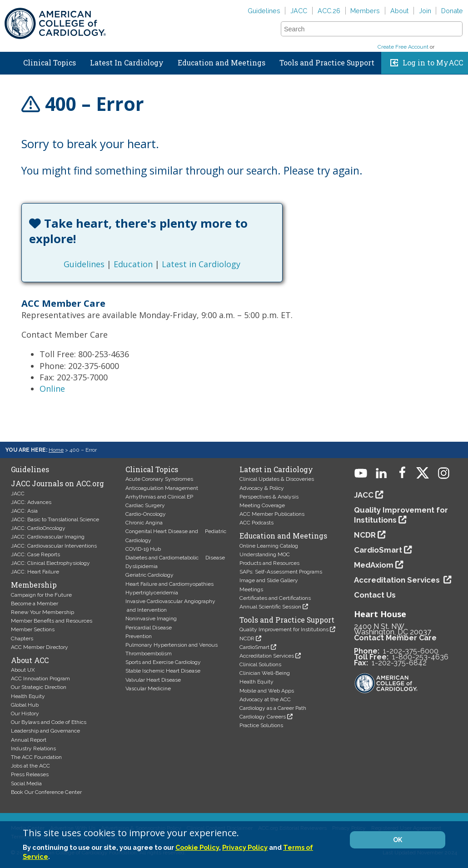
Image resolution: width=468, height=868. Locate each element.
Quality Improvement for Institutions (284, 629)
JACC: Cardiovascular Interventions (54, 546)
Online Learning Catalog (269, 546)
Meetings (251, 589)
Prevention (139, 636)
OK (398, 840)
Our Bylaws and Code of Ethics (49, 722)
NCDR (247, 639)
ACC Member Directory (40, 647)
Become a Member (35, 604)
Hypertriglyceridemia (152, 593)
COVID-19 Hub (143, 549)
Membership (34, 585)
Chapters (22, 639)
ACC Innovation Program (40, 678)
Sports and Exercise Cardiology (163, 662)
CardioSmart (254, 647)
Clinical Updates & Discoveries (277, 479)
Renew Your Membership (42, 612)
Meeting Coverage (262, 505)
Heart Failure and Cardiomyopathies (169, 584)
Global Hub (25, 705)
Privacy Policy (245, 847)
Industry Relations (33, 748)
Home (9, 61)
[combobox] (366, 29)
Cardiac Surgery (145, 505)
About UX (23, 670)
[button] (455, 29)
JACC (299, 11)
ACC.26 (329, 11)
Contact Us (375, 595)
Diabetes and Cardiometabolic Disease (175, 558)
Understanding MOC (265, 554)
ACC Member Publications (272, 514)
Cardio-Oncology (146, 514)
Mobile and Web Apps (267, 691)
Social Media (26, 783)
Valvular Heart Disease (153, 680)
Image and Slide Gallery (269, 580)
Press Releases (30, 774)
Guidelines (264, 11)
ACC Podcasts (256, 523)
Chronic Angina (144, 523)
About (399, 11)
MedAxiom (374, 565)
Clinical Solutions (260, 664)
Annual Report (29, 740)
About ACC (30, 660)
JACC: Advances (31, 502)
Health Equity (28, 696)
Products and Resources (269, 563)
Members (365, 11)
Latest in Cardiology (201, 264)
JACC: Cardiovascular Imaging (48, 537)
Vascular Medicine (148, 688)
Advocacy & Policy (262, 488)
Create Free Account (403, 47)
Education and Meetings (222, 63)
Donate (452, 11)
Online (52, 389)
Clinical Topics (50, 63)
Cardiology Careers (263, 717)
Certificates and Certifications (275, 598)
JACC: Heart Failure (35, 572)
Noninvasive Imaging (151, 619)
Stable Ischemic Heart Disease (163, 671)
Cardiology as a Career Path (273, 708)
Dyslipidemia (142, 566)
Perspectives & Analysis (269, 497)
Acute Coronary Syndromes (159, 479)
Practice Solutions (261, 725)
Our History (25, 713)
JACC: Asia (24, 511)
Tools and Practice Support (327, 63)
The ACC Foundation (36, 757)
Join (425, 11)
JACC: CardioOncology (38, 528)
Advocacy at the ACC (265, 699)
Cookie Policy (197, 847)
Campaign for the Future (41, 595)
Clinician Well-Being (265, 673)
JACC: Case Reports (35, 554)
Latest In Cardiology (127, 63)
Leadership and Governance (45, 731)
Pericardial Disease (149, 628)
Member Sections (33, 629)
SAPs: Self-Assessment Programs (281, 572)
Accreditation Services (267, 656)
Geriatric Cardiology (149, 575)
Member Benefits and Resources (52, 621)
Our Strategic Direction (39, 687)
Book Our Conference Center (46, 792)
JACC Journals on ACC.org (57, 484)
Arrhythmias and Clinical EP (159, 497)
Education (133, 264)
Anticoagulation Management (162, 488)
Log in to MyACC (433, 63)
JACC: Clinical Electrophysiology (50, 563)
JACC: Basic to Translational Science (55, 519)
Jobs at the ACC (30, 766)
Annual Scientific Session (270, 607)
